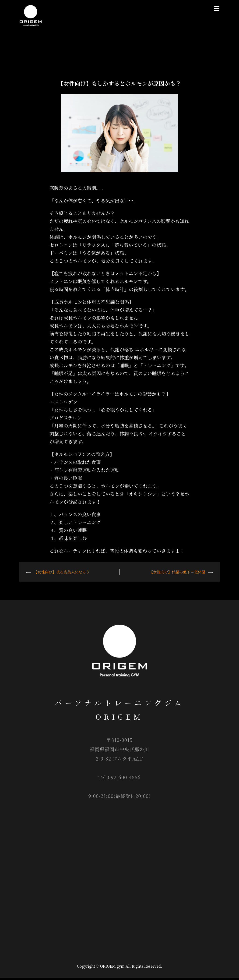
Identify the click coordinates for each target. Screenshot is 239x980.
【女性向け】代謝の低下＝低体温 (177, 574)
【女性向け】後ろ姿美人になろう (62, 574)
